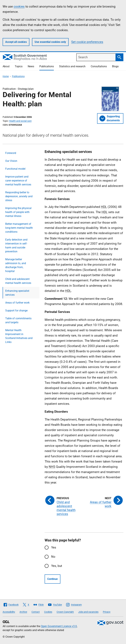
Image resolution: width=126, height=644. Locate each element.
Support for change (16, 311)
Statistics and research (72, 66)
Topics (19, 66)
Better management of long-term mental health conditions (19, 228)
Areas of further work (17, 303)
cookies (19, 6)
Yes (54, 547)
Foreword (11, 153)
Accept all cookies (16, 42)
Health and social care (20, 121)
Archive (23, 612)
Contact (36, 612)
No (53, 557)
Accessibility (9, 612)
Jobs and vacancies (88, 612)
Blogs (115, 66)
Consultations (99, 66)
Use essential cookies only (50, 42)
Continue (52, 579)
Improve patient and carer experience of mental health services (18, 181)
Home (6, 76)
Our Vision (11, 161)
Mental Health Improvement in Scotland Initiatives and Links (19, 336)
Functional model (15, 169)
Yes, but (57, 566)
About (6, 66)
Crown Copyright (65, 612)
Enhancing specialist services (17, 293)
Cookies (48, 612)
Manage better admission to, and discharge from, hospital (16, 265)
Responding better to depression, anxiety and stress (19, 196)
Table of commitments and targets (18, 320)
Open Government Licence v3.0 (59, 626)
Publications (47, 66)
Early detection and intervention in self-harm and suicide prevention (16, 246)
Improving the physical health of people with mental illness (18, 212)
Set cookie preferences (87, 42)
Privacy (107, 612)
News (31, 66)
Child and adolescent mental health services (18, 281)
